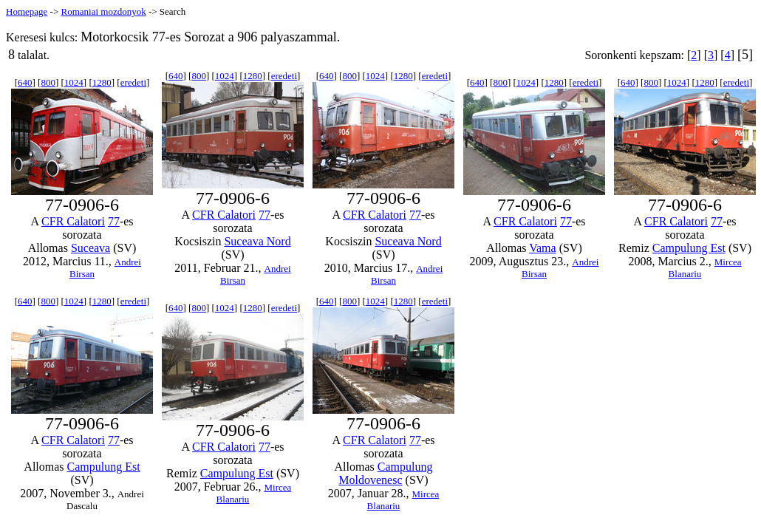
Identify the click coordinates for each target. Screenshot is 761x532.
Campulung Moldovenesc (385, 473)
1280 (102, 82)
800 (48, 82)
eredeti (133, 82)
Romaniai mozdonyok (103, 11)
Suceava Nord (257, 241)
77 (114, 221)
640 (25, 82)
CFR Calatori (73, 221)
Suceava (91, 248)
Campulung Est (689, 248)
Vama (542, 248)
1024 (74, 82)
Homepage (27, 11)
